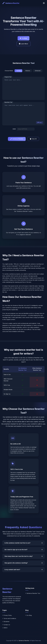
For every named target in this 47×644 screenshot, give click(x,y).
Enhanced (38, 71)
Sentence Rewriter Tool (33, 593)
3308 (14, 129)
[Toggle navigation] (44, 3)
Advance (28, 71)
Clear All (33, 139)
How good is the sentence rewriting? (23, 563)
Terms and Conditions (9, 618)
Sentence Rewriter (17, 139)
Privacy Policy (7, 615)
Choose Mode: (9, 71)
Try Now (23, 38)
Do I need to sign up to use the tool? (23, 550)
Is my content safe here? (23, 570)
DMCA (5, 628)
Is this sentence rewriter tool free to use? (23, 543)
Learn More (24, 44)
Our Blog (29, 615)
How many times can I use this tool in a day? (23, 556)
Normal (18, 71)
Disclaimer (6, 622)
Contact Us (6, 625)
